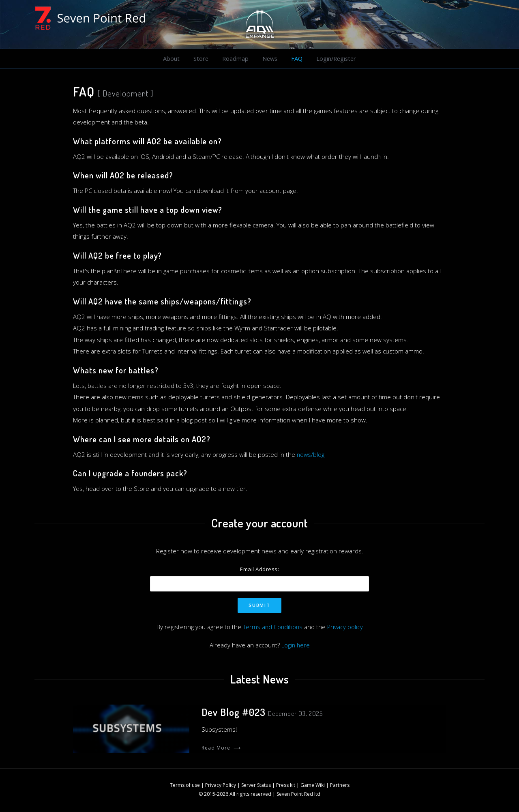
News (269, 59)
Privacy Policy (221, 785)
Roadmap (234, 59)
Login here (296, 645)
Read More (221, 748)
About (171, 59)
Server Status (256, 785)
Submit (259, 605)
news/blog (311, 455)
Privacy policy (346, 627)
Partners (340, 785)
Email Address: (259, 570)
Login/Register (336, 59)
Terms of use (185, 785)
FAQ (296, 59)
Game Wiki (313, 785)
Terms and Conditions (272, 627)
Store (200, 59)
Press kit (286, 785)
